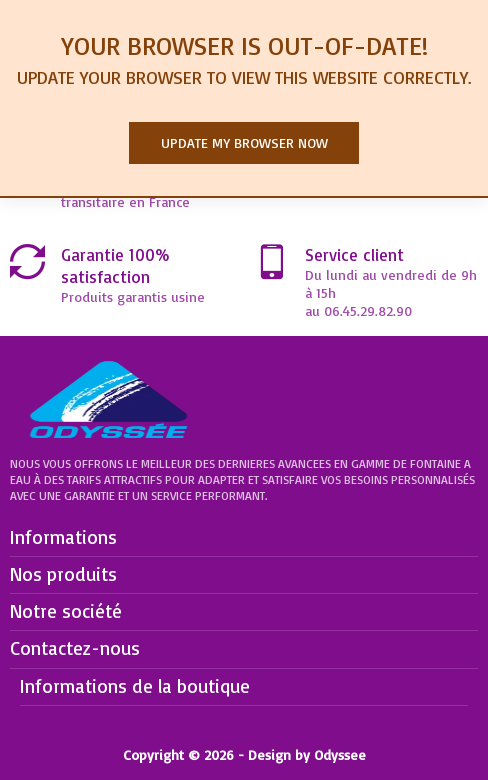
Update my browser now (244, 142)
